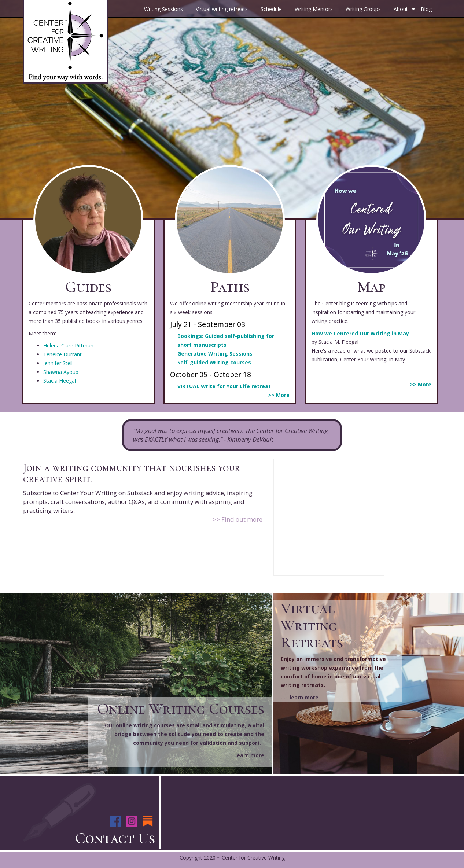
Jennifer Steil (58, 363)
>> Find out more (237, 519)
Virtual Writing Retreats (312, 625)
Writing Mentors (314, 9)
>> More (279, 395)
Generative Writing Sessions (215, 354)
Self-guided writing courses (214, 362)
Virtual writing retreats (222, 9)
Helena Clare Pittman (68, 345)
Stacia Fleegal (60, 381)
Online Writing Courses (181, 709)
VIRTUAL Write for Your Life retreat (224, 386)
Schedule (271, 9)
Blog (426, 9)
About (405, 12)
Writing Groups (363, 9)
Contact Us (115, 838)
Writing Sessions (163, 9)
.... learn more (246, 755)
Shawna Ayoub (61, 372)
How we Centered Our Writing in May (360, 333)
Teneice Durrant (62, 354)
